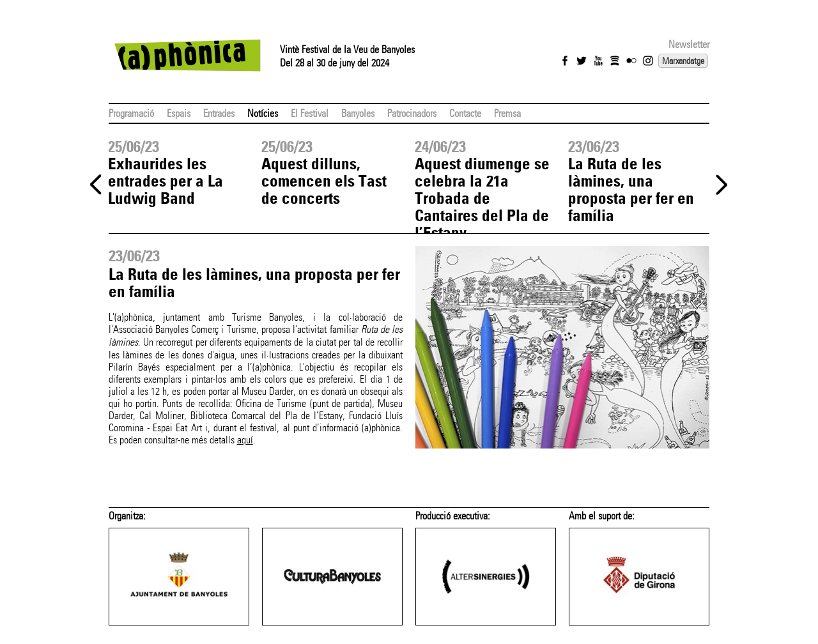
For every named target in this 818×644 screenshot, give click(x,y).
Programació (131, 113)
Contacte (465, 113)
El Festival (310, 113)
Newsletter (689, 44)
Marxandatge (683, 61)
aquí (245, 440)
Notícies (263, 113)
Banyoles (358, 113)
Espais (179, 113)
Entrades (219, 113)
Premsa (507, 113)
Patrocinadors (412, 113)
